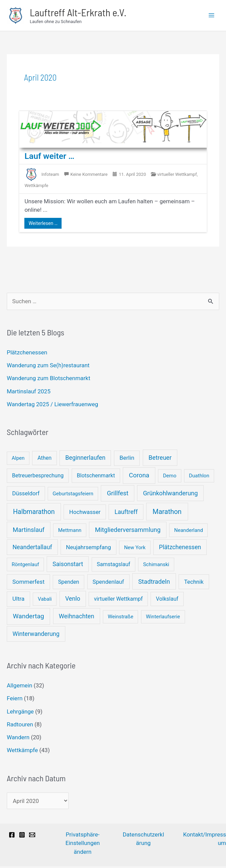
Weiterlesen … (43, 225)
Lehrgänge (20, 713)
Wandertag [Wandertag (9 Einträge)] (28, 618)
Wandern (18, 739)
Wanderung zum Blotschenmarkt (49, 380)
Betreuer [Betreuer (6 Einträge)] (160, 459)
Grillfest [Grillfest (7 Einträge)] (118, 495)
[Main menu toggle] (212, 16)
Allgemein (19, 687)
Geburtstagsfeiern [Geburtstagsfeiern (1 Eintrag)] (73, 495)
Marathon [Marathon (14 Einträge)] (167, 513)
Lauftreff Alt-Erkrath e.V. (87, 13)
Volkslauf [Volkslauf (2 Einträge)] (167, 601)
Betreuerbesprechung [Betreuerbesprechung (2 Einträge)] (38, 477)
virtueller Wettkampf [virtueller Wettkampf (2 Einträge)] (118, 601)
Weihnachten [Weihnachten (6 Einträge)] (77, 618)
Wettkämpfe (22, 752)
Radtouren (20, 726)
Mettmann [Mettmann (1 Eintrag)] (70, 532)
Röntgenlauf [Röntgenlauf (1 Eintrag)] (26, 566)
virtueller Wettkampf (177, 176)
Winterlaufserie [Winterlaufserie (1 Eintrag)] (163, 618)
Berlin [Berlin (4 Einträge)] (127, 459)
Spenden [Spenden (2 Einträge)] (69, 584)
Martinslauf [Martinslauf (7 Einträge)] (29, 531)
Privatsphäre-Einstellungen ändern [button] (83, 845)
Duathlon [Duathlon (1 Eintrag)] (199, 477)
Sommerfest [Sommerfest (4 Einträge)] (29, 583)
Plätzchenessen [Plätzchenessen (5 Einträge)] (180, 549)
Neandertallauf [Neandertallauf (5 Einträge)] (32, 549)
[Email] (32, 836)
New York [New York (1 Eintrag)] (135, 549)
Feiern (15, 700)
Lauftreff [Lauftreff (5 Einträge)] (126, 514)
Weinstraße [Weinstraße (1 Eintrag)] (120, 618)
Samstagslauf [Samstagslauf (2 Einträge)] (114, 566)
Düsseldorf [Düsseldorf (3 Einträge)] (26, 495)
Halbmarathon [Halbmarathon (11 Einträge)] (34, 513)
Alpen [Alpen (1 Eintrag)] (18, 460)
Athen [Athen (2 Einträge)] (45, 460)
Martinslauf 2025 (29, 393)
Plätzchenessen (27, 354)
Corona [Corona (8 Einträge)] (139, 477)
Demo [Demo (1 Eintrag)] (170, 477)
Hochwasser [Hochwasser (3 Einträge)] (85, 514)
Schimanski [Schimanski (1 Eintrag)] (156, 566)
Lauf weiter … (51, 158)
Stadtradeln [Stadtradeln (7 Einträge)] (154, 583)
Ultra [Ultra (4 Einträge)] (19, 600)
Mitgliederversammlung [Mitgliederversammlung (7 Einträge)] (128, 531)
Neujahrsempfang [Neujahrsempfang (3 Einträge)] (88, 549)
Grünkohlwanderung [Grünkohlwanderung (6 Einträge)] (171, 495)
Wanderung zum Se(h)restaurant (48, 367)
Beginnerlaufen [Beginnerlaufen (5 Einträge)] (85, 459)
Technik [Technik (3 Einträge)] (194, 584)
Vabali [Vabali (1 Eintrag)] (45, 601)
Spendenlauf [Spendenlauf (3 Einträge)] (108, 584)
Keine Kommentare (89, 176)
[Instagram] (22, 836)
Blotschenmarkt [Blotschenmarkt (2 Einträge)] (96, 477)
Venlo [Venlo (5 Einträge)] (73, 600)
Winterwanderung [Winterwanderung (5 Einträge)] (36, 636)
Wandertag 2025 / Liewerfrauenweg (52, 406)
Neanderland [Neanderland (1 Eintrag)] (189, 532)
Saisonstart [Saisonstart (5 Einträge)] (68, 566)
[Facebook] (12, 836)
